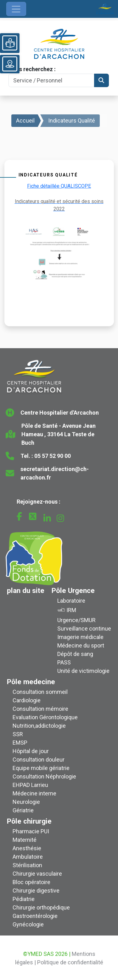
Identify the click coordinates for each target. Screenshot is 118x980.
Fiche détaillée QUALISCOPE (59, 186)
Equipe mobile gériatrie (41, 768)
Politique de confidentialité (70, 962)
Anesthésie (27, 848)
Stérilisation (27, 865)
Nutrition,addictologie (39, 726)
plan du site (26, 590)
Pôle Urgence (73, 590)
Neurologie (26, 802)
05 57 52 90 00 (53, 456)
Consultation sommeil (40, 692)
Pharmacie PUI (31, 831)
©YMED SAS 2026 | (47, 954)
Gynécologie (28, 924)
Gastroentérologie (35, 916)
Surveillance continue (84, 629)
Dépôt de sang (75, 654)
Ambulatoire (28, 857)
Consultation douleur (39, 760)
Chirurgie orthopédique (41, 907)
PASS (64, 662)
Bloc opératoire (31, 882)
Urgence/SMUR (76, 620)
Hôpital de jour (31, 751)
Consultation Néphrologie (44, 776)
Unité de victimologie (83, 671)
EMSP (20, 743)
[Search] (51, 80)
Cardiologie (27, 700)
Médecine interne (34, 793)
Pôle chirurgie (29, 821)
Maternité (25, 840)
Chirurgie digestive (36, 891)
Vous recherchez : (32, 69)
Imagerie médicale (80, 637)
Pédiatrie (24, 899)
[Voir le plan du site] (10, 64)
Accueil (25, 121)
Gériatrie (23, 810)
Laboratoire (71, 601)
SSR (18, 734)
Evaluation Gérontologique (45, 717)
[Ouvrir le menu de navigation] (16, 9)
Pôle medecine (31, 682)
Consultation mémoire (40, 709)
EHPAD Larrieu (30, 785)
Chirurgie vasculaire (37, 874)
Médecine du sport (81, 645)
